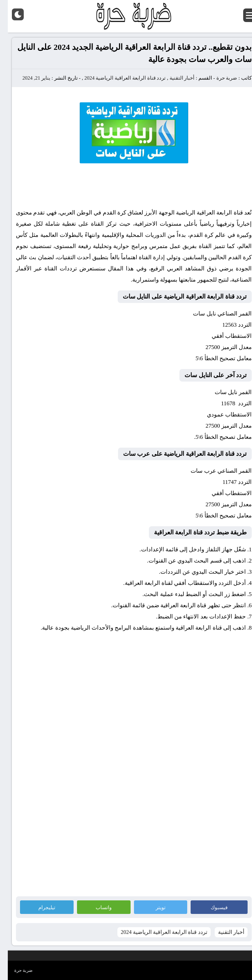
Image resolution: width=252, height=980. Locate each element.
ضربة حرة (218, 78)
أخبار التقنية (174, 78)
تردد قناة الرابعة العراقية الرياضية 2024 (117, 78)
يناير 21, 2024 (28, 78)
